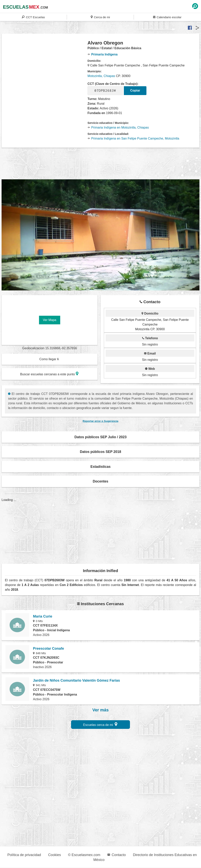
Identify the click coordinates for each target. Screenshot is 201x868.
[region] (45, 71)
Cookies (54, 855)
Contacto (116, 855)
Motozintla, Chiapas (101, 76)
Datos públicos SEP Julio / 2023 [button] (100, 437)
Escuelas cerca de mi (100, 724)
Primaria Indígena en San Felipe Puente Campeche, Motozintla (133, 138)
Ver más (101, 710)
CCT (33, 17)
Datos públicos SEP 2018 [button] (100, 452)
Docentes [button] (100, 481)
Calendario (167, 17)
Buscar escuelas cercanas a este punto (49, 374)
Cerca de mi (100, 17)
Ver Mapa (49, 320)
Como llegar (49, 359)
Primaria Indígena (103, 54)
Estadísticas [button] (101, 467)
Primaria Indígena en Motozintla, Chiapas (118, 127)
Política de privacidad (24, 855)
